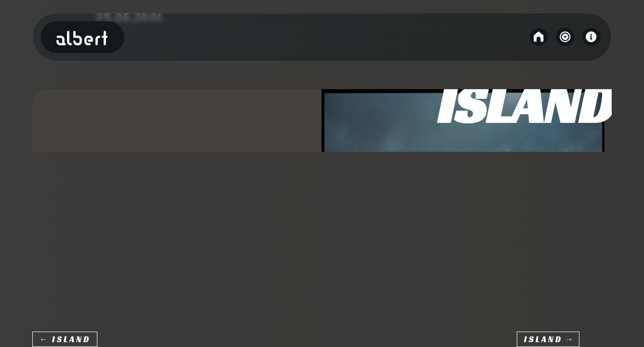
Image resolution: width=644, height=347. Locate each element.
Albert (82, 39)
